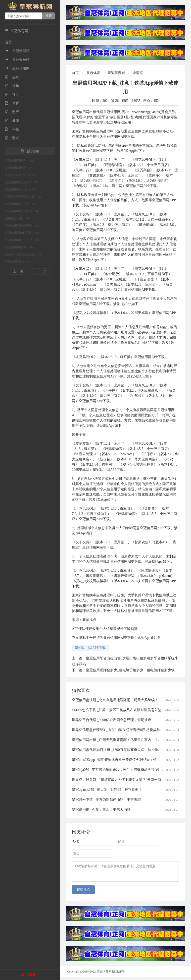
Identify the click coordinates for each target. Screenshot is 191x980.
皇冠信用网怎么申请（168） (24, 182)
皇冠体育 (93, 73)
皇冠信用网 (17, 68)
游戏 (12, 138)
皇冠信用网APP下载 (90, 648)
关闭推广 (32, 975)
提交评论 (83, 892)
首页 (8, 42)
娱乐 (12, 86)
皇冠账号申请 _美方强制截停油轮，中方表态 (106, 800)
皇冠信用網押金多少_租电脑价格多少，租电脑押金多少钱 (130, 670)
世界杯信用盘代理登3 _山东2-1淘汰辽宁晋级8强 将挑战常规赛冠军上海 (126, 730)
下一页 (42, 271)
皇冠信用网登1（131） (20, 262)
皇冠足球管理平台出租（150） (25, 197)
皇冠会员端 (17, 60)
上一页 (18, 271)
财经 (12, 112)
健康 (12, 121)
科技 (12, 129)
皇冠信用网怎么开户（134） (24, 240)
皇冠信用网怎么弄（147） (22, 204)
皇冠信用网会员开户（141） (24, 226)
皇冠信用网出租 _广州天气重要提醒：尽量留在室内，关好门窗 (120, 740)
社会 (12, 94)
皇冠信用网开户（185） (21, 161)
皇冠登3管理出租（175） (21, 175)
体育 (12, 103)
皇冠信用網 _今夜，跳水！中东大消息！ (103, 810)
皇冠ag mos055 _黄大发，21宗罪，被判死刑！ (107, 790)
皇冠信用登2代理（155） (21, 189)
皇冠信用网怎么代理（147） (24, 211)
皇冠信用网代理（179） (21, 168)
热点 (12, 77)
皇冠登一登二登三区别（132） (25, 254)
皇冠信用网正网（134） (21, 247)
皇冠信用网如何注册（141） (24, 233)
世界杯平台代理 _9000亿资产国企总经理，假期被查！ (113, 720)
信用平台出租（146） (19, 218)
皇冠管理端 (17, 51)
